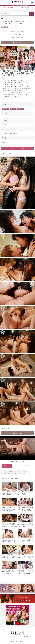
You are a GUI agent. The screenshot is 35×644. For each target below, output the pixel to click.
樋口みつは (20, 109)
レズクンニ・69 (25, 471)
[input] (15, 14)
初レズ (5, 471)
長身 (24, 473)
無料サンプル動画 (17, 37)
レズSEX (5, 27)
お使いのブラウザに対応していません (17, 448)
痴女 (9, 473)
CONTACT (17, 639)
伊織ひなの (6, 109)
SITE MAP (26, 637)
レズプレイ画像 (17, 34)
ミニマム (20, 473)
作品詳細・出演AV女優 (17, 31)
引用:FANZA (29, 98)
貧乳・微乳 (14, 473)
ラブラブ (10, 471)
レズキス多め (17, 471)
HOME (9, 637)
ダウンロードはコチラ (17, 148)
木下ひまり (13, 109)
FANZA (7, 466)
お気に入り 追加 (17, 43)
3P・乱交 (4, 473)
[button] (32, 14)
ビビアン (5, 125)
